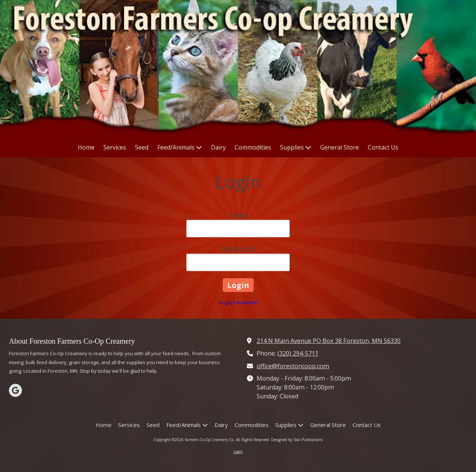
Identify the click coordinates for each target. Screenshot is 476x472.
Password (238, 249)
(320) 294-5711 (298, 353)
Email (238, 215)
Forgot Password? (238, 302)
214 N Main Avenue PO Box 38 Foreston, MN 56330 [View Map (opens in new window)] (329, 341)
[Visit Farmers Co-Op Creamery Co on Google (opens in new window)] (15, 390)
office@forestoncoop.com (293, 366)
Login (238, 452)
